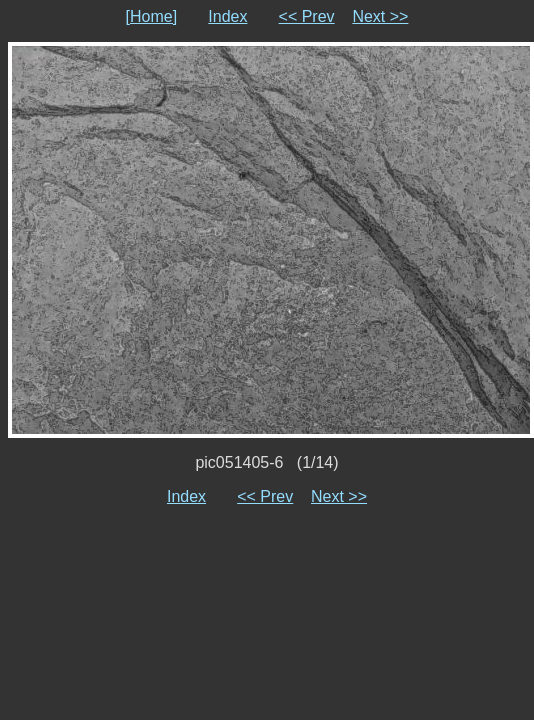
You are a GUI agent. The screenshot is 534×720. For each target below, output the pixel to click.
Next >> (380, 16)
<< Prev (307, 16)
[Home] (152, 16)
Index (227, 16)
